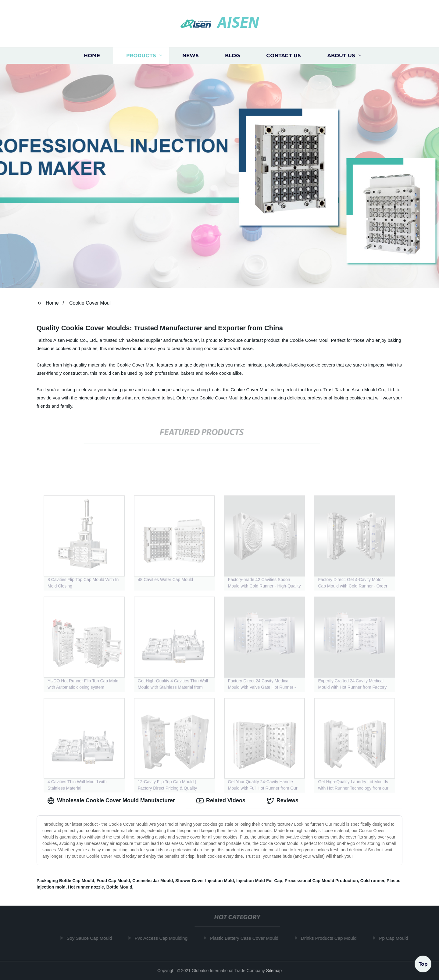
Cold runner (372, 881)
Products (141, 56)
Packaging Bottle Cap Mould (65, 881)
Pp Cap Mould (396, 938)
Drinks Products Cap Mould (331, 938)
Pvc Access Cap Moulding (163, 938)
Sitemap (274, 971)
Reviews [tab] (283, 801)
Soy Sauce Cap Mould (92, 938)
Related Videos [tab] (221, 801)
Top (423, 964)
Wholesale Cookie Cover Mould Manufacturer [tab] (111, 801)
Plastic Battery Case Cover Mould (247, 938)
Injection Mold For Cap (259, 881)
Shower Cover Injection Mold (205, 881)
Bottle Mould (119, 887)
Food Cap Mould (113, 881)
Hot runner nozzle (86, 887)
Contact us (284, 56)
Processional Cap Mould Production (321, 881)
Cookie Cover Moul (90, 303)
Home (92, 56)
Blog (232, 56)
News (191, 56)
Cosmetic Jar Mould (153, 881)
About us (341, 56)
